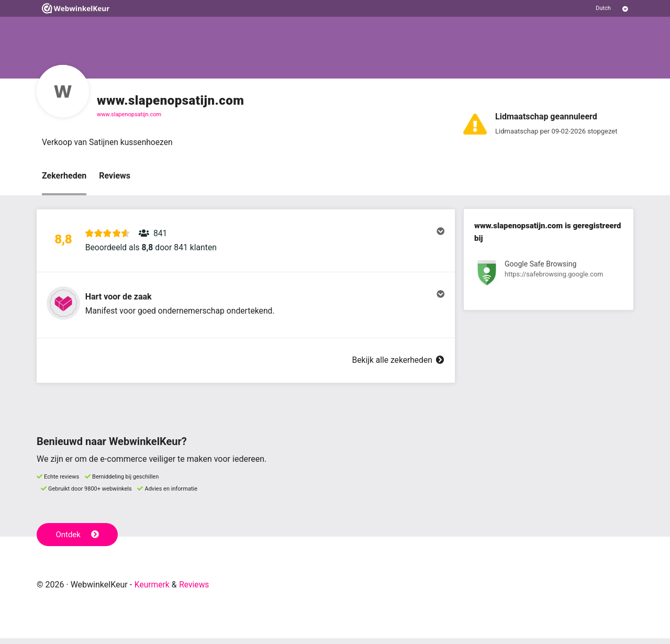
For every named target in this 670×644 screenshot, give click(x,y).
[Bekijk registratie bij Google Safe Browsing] (549, 275)
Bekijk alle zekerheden (397, 366)
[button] (246, 242)
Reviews (115, 176)
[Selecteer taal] (612, 8)
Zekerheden (64, 176)
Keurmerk (153, 590)
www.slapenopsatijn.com (129, 114)
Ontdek (78, 540)
